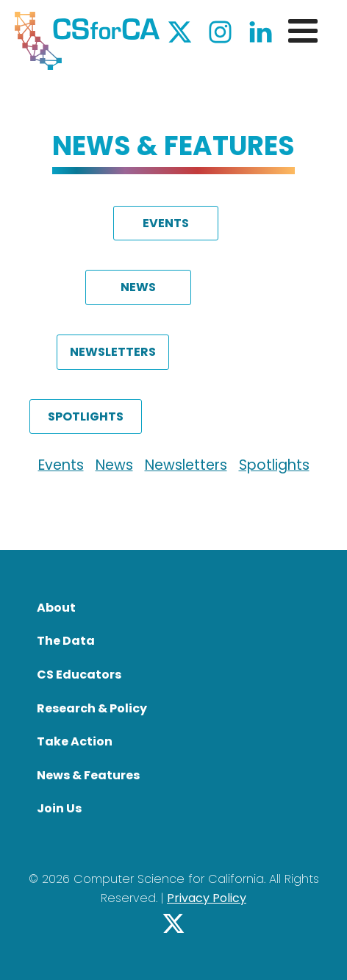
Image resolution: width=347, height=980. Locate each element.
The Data (66, 641)
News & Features (88, 775)
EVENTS (166, 223)
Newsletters (186, 465)
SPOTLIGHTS (86, 416)
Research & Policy (92, 708)
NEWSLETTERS (113, 352)
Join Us (59, 808)
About (56, 608)
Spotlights (274, 465)
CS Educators (79, 675)
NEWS (138, 287)
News (114, 465)
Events (61, 465)
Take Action (75, 741)
